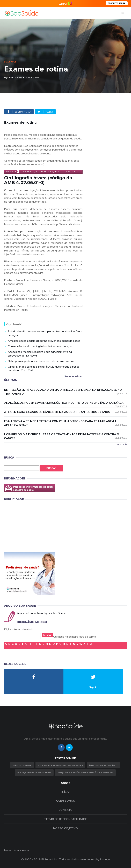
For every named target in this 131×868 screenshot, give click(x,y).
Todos (8, 172)
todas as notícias (73, 376)
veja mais (122, 444)
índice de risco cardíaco (103, 765)
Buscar (51, 468)
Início (65, 792)
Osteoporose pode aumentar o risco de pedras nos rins (41, 361)
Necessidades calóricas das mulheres (60, 765)
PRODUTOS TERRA (117, 3)
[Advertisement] (30, 526)
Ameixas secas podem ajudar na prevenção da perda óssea (44, 341)
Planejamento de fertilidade (34, 773)
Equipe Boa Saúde (14, 78)
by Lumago (103, 859)
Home (8, 850)
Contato (65, 810)
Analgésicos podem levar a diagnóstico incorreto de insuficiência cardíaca (65, 403)
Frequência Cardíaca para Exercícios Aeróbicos (85, 773)
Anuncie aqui (22, 850)
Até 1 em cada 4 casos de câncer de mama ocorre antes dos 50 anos (65, 412)
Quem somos (66, 801)
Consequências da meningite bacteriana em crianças (40, 346)
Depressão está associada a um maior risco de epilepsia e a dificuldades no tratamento (65, 392)
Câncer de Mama (22, 765)
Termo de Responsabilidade (65, 819)
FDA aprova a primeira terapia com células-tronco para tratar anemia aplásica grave (65, 423)
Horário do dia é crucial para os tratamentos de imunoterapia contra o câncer (65, 436)
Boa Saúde (10, 62)
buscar (48, 635)
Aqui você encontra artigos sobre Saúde (41, 613)
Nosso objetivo (65, 828)
